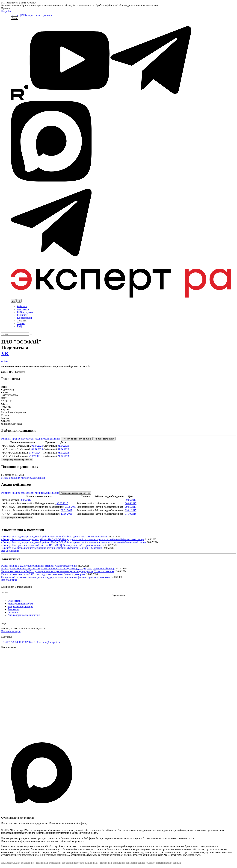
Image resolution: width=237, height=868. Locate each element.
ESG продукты (25, 312)
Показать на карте (11, 631)
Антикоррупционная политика (24, 615)
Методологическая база (20, 604)
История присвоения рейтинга (77, 439)
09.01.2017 (66, 510)
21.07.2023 (35, 456)
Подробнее (7, 11)
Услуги (21, 323)
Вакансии (13, 612)
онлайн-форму (80, 823)
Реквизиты (13, 609)
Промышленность (98, 537)
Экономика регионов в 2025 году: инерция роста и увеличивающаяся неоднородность (47, 571)
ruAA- (5, 361)
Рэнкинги (22, 315)
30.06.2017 (26, 500)
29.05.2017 (71, 507)
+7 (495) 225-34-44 (11, 642)
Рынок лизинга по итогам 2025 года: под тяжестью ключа (32, 574)
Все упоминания (10, 551)
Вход (14, 18)
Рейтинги (22, 306)
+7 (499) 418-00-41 (32, 642)
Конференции (24, 318)
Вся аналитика (9, 580)
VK (5, 353)
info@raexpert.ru (51, 642)
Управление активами (98, 577)
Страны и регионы (104, 571)
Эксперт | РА (17, 15)
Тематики (22, 321)
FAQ (19, 326)
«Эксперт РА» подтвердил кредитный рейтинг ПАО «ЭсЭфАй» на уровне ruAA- (45, 537)
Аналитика (23, 309)
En (13, 301)
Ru (19, 301)
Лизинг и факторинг (91, 548)
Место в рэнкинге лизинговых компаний (23, 478)
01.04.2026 (37, 446)
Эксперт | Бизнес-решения (38, 15)
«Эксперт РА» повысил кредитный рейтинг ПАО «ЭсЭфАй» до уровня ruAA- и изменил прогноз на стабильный (62, 539)
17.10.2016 (66, 514)
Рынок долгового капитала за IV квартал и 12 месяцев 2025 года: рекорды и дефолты (47, 569)
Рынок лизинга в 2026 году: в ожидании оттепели (28, 566)
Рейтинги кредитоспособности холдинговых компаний (31, 439)
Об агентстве (15, 601)
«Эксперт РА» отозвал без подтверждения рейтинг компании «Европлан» (41, 548)
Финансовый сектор (133, 539)
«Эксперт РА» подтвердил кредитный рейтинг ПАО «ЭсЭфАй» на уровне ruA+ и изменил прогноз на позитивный (63, 542)
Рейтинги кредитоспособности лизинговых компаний (30, 493)
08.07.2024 (35, 453)
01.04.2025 (37, 449)
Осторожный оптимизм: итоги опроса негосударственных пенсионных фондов (44, 577)
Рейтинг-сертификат (104, 439)
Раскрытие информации (20, 606)
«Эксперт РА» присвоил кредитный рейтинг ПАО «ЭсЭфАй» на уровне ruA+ (43, 545)
